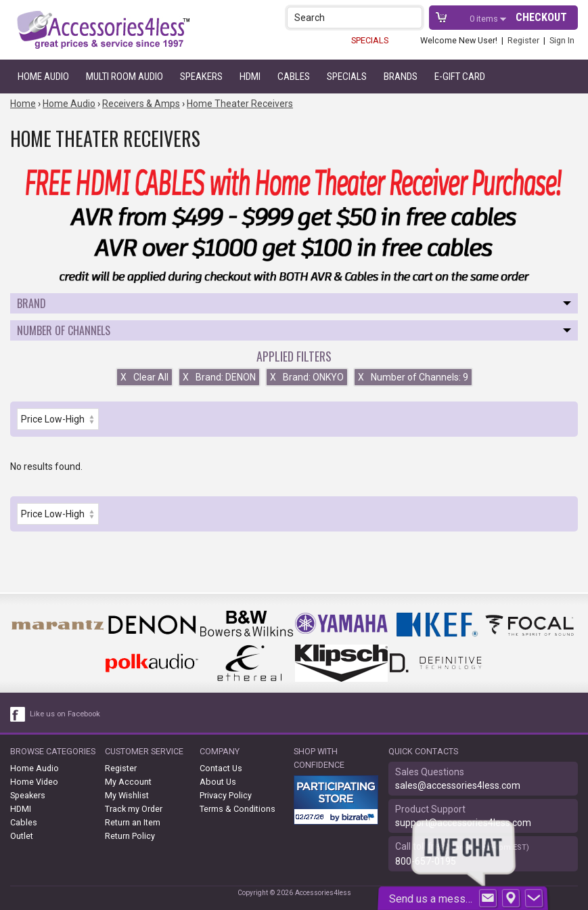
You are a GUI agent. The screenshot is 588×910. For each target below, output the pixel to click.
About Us (218, 782)
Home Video (34, 782)
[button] (413, 17)
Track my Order (134, 809)
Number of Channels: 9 (413, 377)
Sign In (562, 40)
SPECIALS (370, 40)
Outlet (22, 836)
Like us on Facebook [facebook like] (65, 714)
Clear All (144, 377)
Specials (347, 77)
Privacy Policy (226, 795)
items (485, 19)
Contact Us (221, 768)
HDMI (250, 77)
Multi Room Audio (125, 77)
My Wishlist (127, 795)
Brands (401, 77)
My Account (128, 782)
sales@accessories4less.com (458, 785)
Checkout (541, 17)
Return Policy (130, 836)
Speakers (201, 77)
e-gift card (460, 77)
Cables (294, 77)
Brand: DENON (219, 377)
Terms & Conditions (238, 809)
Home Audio (43, 77)
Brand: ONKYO (307, 377)
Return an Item (133, 822)
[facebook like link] (18, 714)
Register (523, 40)
